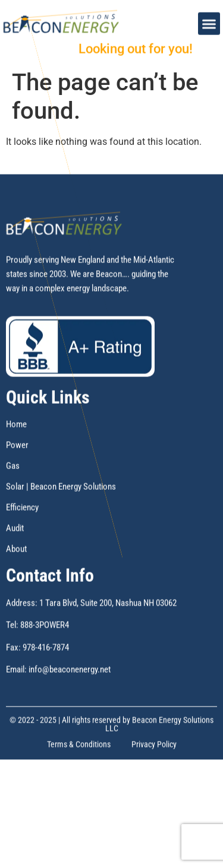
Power (17, 472)
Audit (15, 555)
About (16, 576)
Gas (13, 493)
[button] (209, 20)
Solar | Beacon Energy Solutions (61, 514)
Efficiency (22, 534)
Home (16, 451)
